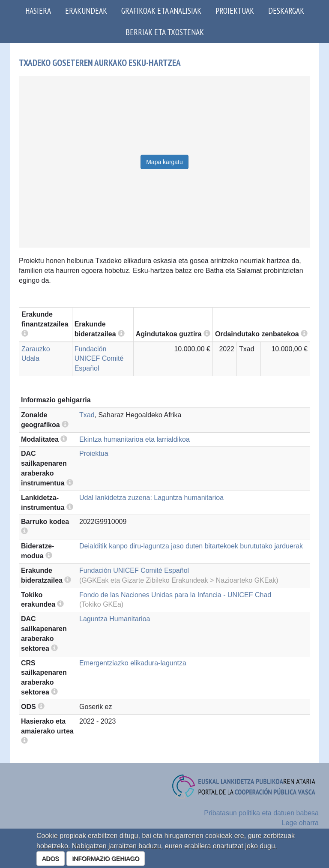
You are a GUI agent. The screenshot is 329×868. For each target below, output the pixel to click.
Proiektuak (235, 10)
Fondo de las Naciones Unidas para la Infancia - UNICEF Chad (175, 595)
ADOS (51, 859)
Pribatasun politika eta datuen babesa (261, 813)
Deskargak (286, 10)
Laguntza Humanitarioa (115, 619)
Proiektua (94, 453)
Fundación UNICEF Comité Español (99, 359)
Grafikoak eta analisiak (161, 10)
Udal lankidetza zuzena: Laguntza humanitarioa (151, 498)
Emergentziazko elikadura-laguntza (133, 663)
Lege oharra (300, 823)
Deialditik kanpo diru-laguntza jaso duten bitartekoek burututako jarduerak (191, 546)
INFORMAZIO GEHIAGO (106, 859)
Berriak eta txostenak (165, 32)
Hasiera (38, 10)
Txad (87, 415)
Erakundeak (86, 10)
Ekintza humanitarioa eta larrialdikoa (135, 439)
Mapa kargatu (164, 162)
